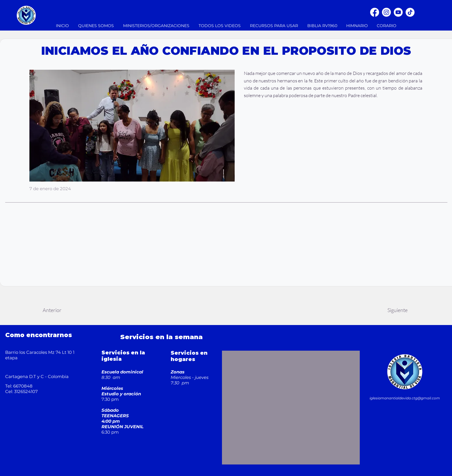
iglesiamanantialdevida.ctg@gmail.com (405, 398)
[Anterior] (52, 310)
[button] (157, 26)
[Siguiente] (398, 310)
